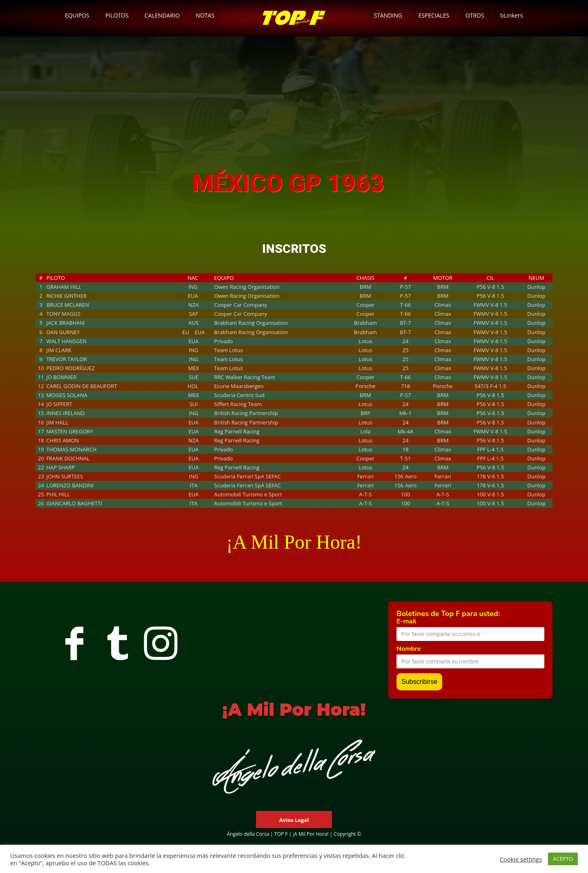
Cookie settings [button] (521, 859)
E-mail (406, 621)
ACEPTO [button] (563, 859)
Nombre (409, 649)
